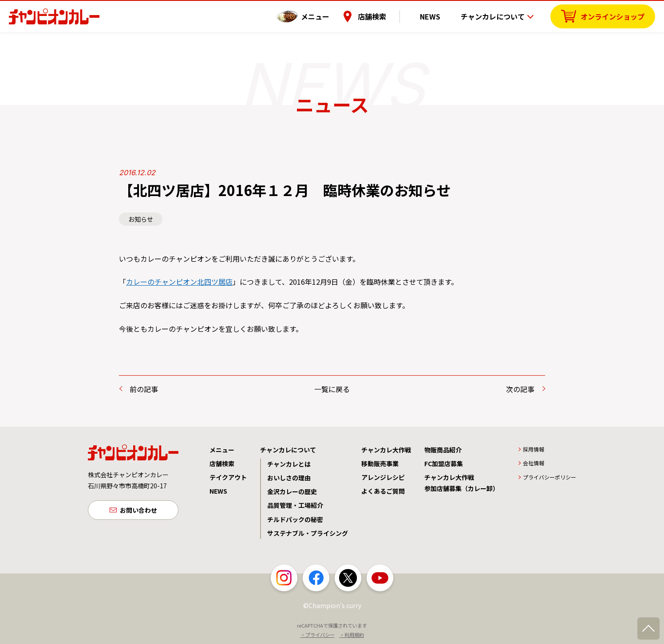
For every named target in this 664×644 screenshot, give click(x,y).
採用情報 (534, 449)
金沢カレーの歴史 (292, 491)
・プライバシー (318, 635)
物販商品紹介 (443, 450)
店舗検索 (386, 16)
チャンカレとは (289, 464)
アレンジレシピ (383, 477)
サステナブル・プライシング (308, 533)
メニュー (329, 16)
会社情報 (534, 463)
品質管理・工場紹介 (295, 505)
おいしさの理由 (289, 478)
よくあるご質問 (383, 491)
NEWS (437, 16)
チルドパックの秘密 (295, 519)
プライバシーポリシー (549, 477)
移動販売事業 (380, 463)
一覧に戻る (332, 389)
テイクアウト (228, 477)
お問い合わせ (138, 511)
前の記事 (144, 389)
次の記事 (520, 389)
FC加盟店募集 (444, 463)
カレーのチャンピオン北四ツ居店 (179, 282)
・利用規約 (352, 635)
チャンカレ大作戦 (386, 450)
